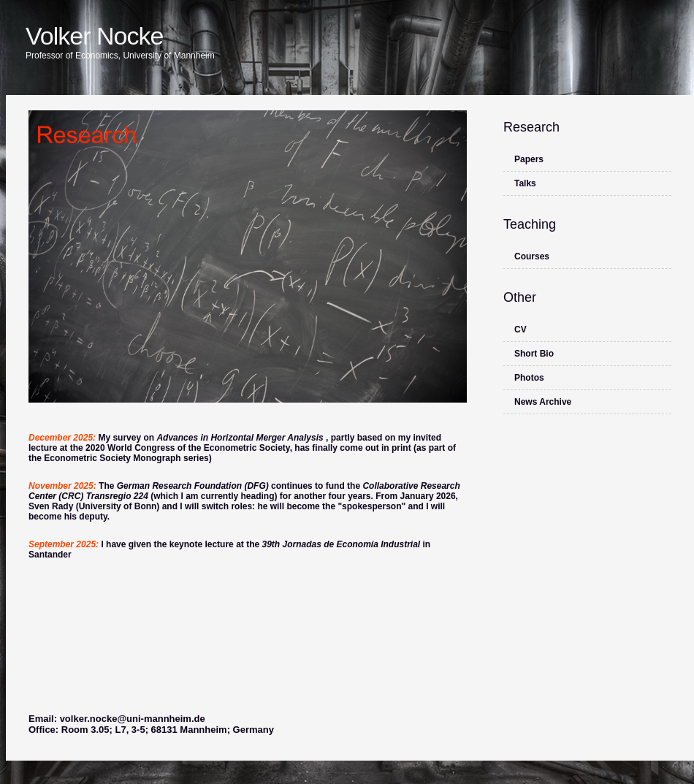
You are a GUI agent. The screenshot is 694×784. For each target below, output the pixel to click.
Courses (532, 256)
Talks (525, 183)
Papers (529, 159)
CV (520, 330)
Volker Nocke (94, 36)
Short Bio (534, 354)
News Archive (543, 402)
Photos (529, 378)
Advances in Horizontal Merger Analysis (241, 438)
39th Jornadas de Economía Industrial (342, 544)
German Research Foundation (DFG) (194, 486)
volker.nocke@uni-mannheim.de (133, 719)
